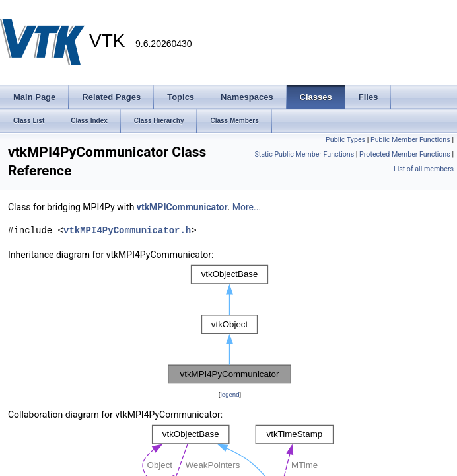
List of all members (424, 169)
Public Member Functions (410, 140)
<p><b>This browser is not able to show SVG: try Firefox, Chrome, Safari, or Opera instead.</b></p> (230, 325)
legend (229, 394)
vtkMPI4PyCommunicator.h (127, 230)
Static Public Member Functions (304, 154)
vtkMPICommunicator (182, 207)
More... (247, 207)
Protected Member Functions (405, 154)
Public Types (345, 140)
